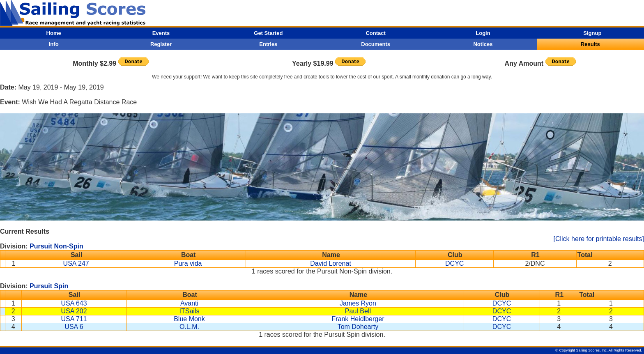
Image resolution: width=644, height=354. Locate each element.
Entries (268, 44)
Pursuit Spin (49, 286)
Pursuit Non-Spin (56, 246)
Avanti (189, 303)
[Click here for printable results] (599, 239)
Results (590, 44)
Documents (376, 44)
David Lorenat (331, 263)
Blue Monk (189, 319)
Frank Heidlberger (358, 319)
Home (54, 33)
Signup (592, 33)
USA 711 (74, 319)
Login (483, 33)
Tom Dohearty (358, 327)
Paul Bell (358, 311)
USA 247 (76, 263)
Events (161, 33)
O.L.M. (189, 327)
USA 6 (74, 327)
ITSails (190, 311)
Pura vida (188, 263)
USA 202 (74, 311)
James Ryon (358, 303)
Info (54, 44)
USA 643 (74, 303)
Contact (375, 33)
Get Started (268, 33)
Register (161, 44)
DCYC (454, 263)
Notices (483, 44)
